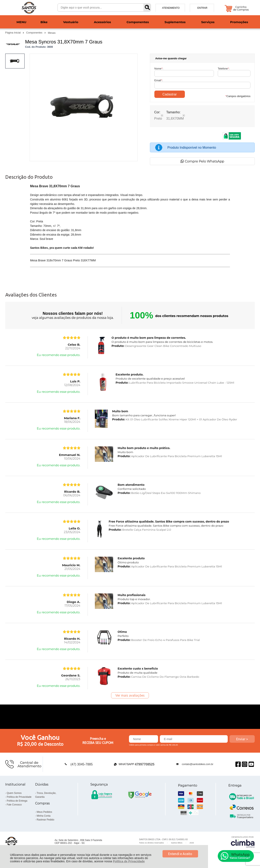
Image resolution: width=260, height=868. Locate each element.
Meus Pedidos (44, 812)
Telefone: (224, 69)
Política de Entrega (17, 801)
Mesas (52, 33)
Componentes (35, 33)
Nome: (159, 69)
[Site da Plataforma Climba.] (243, 842)
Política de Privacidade (129, 861)
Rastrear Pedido (45, 820)
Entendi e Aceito (180, 854)
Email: (159, 80)
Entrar (202, 8)
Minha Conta (43, 816)
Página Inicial (13, 33)
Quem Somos (14, 793)
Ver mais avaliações (130, 695)
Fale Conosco (14, 805)
